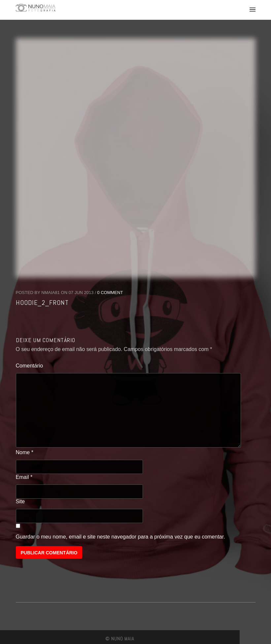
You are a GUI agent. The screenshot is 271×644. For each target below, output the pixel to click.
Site (20, 501)
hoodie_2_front (42, 303)
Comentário (30, 366)
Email (24, 477)
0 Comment (110, 293)
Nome (25, 452)
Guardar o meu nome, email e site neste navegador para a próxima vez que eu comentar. (120, 537)
